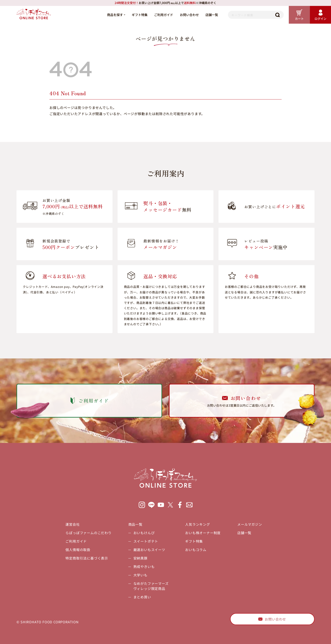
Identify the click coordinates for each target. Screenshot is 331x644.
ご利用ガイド (164, 15)
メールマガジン (250, 524)
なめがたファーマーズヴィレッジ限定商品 (151, 586)
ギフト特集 (140, 15)
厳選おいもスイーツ (149, 550)
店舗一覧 (212, 15)
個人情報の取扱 (78, 550)
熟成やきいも (144, 566)
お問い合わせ (189, 15)
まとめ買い (142, 597)
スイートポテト (146, 541)
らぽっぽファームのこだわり (88, 533)
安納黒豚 (140, 558)
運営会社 (73, 524)
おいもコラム (196, 550)
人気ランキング (198, 524)
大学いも (140, 575)
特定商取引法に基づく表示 (87, 558)
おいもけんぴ (144, 533)
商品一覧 (135, 524)
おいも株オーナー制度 (203, 533)
